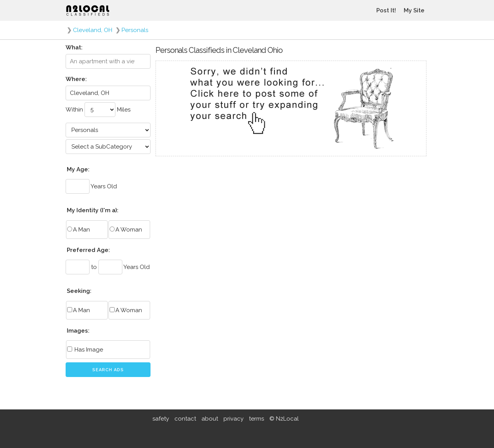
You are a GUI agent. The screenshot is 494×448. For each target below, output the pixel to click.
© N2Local (284, 419)
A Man (79, 230)
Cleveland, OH (93, 30)
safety (161, 419)
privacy (233, 419)
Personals (135, 30)
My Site (414, 10)
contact (185, 419)
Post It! (386, 10)
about (210, 419)
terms (256, 419)
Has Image (85, 350)
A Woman (126, 230)
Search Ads (108, 370)
